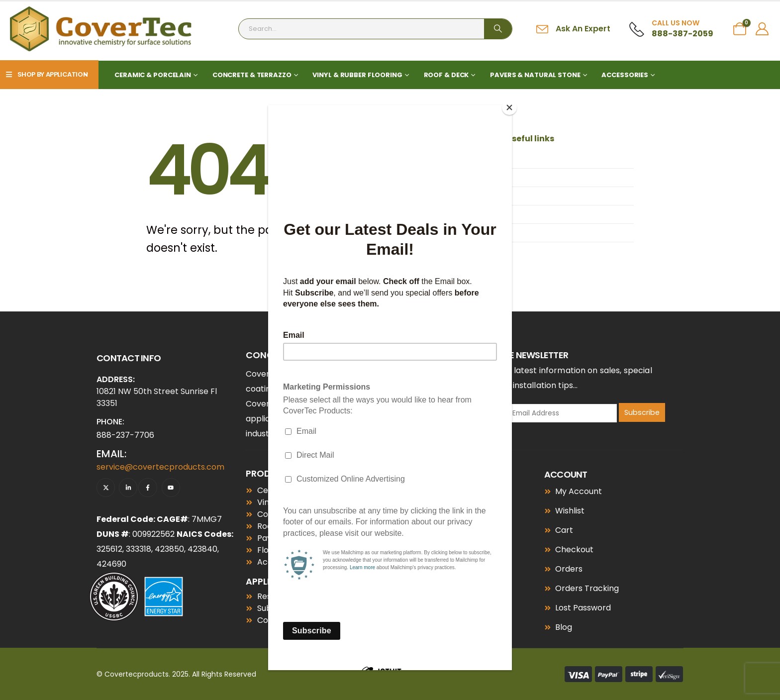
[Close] (509, 107)
